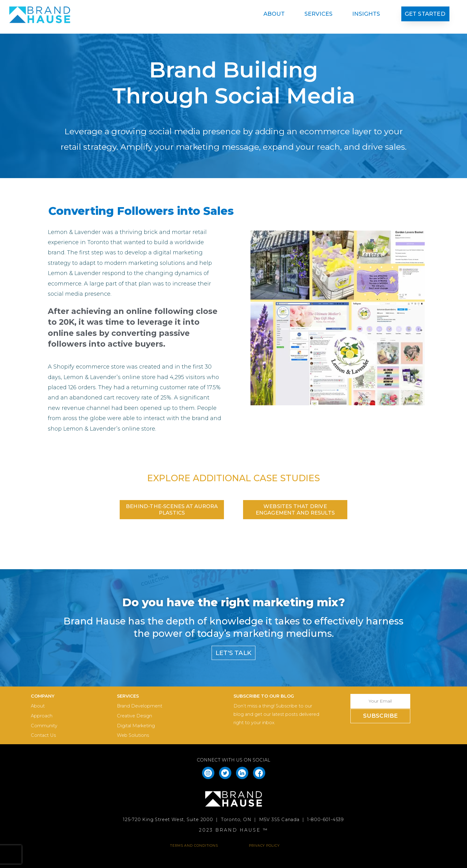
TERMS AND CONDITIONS (194, 845)
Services (320, 14)
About (276, 14)
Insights (366, 14)
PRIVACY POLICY (264, 845)
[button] (425, 14)
